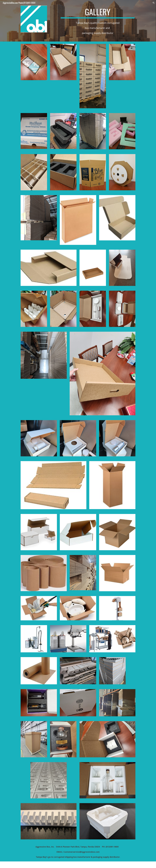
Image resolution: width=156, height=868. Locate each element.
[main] (98, 13)
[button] (154, 3)
